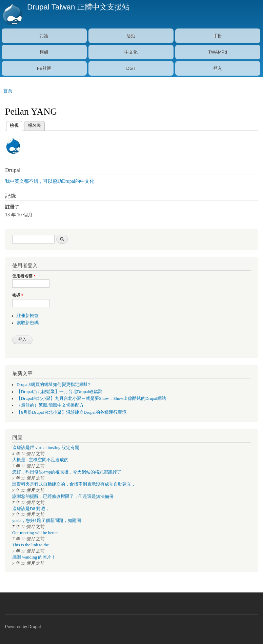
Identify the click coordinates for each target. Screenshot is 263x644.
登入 (218, 68)
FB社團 (44, 68)
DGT (131, 68)
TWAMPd (218, 52)
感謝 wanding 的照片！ (34, 557)
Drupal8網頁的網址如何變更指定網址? (53, 385)
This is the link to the (31, 545)
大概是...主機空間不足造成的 (40, 460)
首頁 (8, 91)
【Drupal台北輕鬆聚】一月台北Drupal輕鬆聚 (59, 392)
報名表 (34, 125)
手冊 (218, 36)
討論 (44, 36)
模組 (44, 52)
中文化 (131, 52)
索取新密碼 (28, 323)
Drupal (35, 627)
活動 (131, 36)
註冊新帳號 (28, 316)
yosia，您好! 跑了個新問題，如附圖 (47, 521)
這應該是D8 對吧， (31, 509)
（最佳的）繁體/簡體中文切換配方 (50, 405)
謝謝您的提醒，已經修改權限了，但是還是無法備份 (63, 496)
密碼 (18, 295)
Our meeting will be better (35, 533)
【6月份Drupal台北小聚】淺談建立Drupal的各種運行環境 (72, 412)
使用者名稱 (24, 276)
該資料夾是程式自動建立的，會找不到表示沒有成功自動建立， (74, 484)
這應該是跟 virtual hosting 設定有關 (46, 448)
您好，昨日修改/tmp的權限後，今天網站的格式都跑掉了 (67, 472)
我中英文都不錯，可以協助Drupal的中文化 (50, 181)
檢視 (14, 125)
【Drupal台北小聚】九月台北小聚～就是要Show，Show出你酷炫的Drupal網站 (91, 398)
